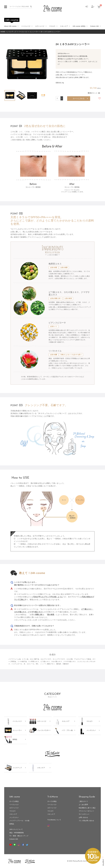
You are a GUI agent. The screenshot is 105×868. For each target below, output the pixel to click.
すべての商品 (14, 801)
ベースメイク (26, 26)
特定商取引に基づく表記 (87, 808)
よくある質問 (83, 805)
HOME (3, 32)
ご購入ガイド (83, 801)
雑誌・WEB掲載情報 (17, 833)
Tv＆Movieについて (54, 820)
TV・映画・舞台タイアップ (19, 836)
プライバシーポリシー (86, 811)
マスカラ (52, 26)
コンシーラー (34, 32)
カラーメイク (40, 26)
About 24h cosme (10, 26)
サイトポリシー (84, 814)
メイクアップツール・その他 (19, 821)
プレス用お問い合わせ (86, 821)
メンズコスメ (14, 817)
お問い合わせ (83, 817)
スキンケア (64, 26)
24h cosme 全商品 (79, 26)
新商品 (12, 824)
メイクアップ (12, 32)
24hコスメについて (16, 829)
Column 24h (94, 26)
